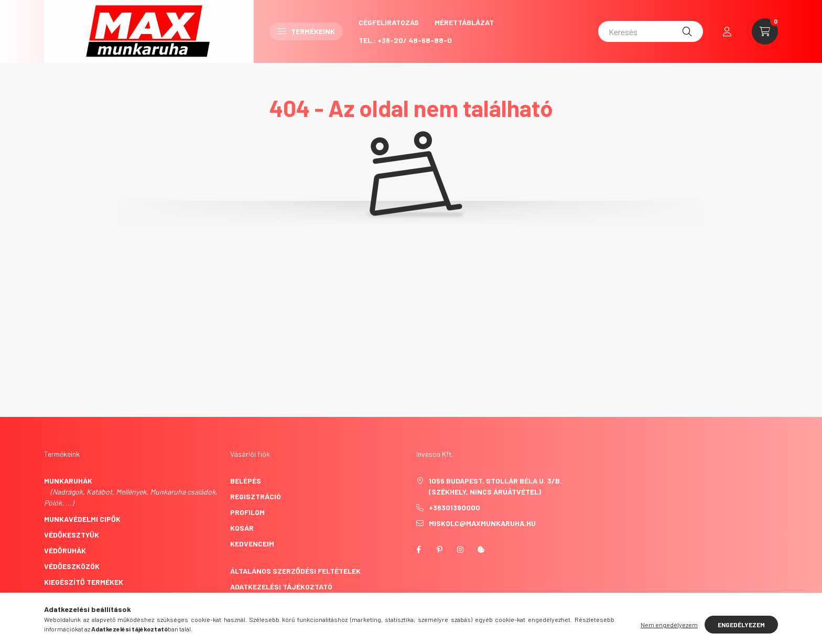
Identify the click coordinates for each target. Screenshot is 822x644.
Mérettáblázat (464, 22)
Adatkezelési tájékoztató (281, 587)
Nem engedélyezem (669, 625)
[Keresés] (651, 31)
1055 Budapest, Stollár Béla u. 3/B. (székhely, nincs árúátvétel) (495, 486)
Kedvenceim (252, 544)
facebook (418, 550)
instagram (460, 550)
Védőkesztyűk (72, 535)
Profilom (247, 512)
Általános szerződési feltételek (295, 571)
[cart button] (765, 31)
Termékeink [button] (306, 31)
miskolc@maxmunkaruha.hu (482, 523)
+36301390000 (455, 507)
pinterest (439, 550)
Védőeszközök (72, 566)
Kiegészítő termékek (84, 582)
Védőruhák (65, 550)
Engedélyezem (741, 625)
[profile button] (727, 31)
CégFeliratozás (389, 22)
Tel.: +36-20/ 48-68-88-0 (405, 40)
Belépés (246, 481)
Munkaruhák (68, 481)
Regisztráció (256, 496)
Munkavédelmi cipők (82, 519)
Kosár (242, 528)
